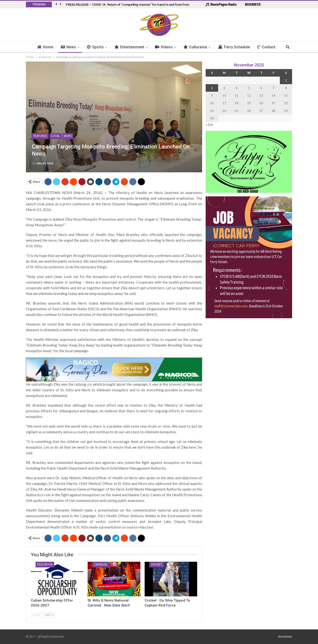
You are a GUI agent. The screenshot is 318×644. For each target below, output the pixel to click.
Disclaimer (285, 637)
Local (55, 136)
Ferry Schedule (236, 47)
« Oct (209, 125)
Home (48, 47)
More (265, 47)
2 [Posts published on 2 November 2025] (212, 88)
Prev (37, 615)
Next (49, 615)
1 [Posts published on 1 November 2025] (286, 80)
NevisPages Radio (221, 4)
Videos (166, 47)
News (71, 47)
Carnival (101, 565)
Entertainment (132, 47)
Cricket (157, 565)
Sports (98, 47)
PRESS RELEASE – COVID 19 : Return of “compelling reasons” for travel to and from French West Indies (138, 5)
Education (45, 565)
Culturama (198, 47)
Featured (40, 136)
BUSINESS (251, 4)
